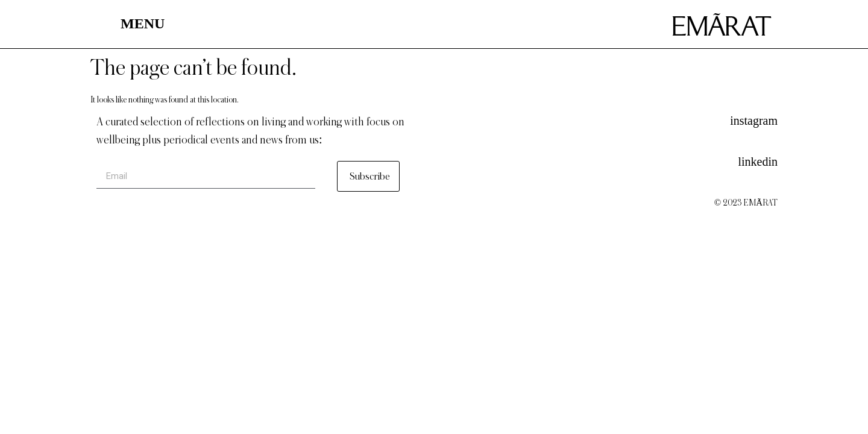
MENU (143, 24)
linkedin (758, 162)
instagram (754, 121)
